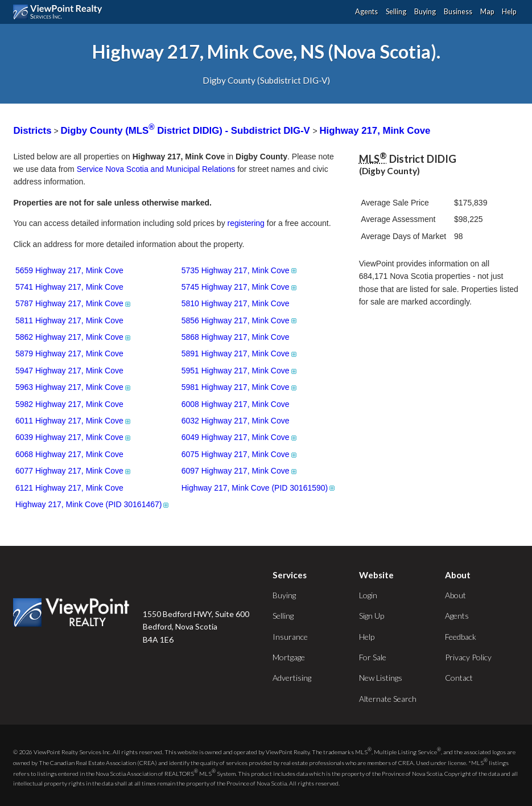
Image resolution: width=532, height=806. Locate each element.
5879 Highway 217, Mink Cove (69, 353)
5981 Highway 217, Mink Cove (240, 387)
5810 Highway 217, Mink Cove (236, 303)
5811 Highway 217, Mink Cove (69, 320)
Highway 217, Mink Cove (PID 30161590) (259, 488)
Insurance (290, 637)
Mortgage (289, 657)
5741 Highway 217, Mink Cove (69, 287)
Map (487, 12)
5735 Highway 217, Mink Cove (240, 270)
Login (368, 595)
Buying (425, 12)
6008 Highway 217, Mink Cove (236, 404)
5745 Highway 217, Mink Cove (240, 287)
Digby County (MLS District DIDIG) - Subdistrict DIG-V (187, 131)
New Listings (381, 678)
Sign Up (372, 616)
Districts (32, 131)
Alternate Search (388, 699)
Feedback (461, 637)
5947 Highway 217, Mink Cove (69, 371)
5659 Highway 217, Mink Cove (69, 270)
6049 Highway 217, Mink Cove (240, 437)
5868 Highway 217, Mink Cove (236, 337)
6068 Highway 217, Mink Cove (69, 454)
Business (458, 12)
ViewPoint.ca (61, 12)
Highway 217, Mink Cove (375, 131)
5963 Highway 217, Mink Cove (74, 387)
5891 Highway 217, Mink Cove (240, 353)
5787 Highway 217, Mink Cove (74, 303)
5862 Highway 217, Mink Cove (74, 337)
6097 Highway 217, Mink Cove (240, 471)
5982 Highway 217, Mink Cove (69, 404)
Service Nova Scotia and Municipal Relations (156, 169)
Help (509, 12)
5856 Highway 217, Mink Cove (240, 320)
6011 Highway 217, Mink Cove (74, 421)
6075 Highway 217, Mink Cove (240, 454)
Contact (459, 678)
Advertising (292, 678)
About (455, 595)
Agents (366, 12)
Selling (396, 12)
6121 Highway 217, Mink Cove (69, 488)
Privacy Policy (468, 657)
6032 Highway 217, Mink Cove (236, 421)
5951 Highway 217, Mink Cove (240, 371)
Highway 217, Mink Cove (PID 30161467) (93, 504)
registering (246, 223)
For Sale (373, 657)
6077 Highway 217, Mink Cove (74, 471)
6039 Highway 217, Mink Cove (74, 437)
